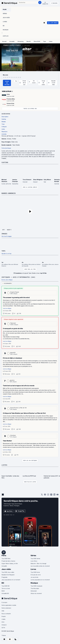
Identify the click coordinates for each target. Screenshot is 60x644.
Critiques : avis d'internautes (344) (18, 277)
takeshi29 (13, 353)
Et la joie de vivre (36, 575)
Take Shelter (27, 46)
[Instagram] (48, 495)
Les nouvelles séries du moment (40, 566)
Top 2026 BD (6, 586)
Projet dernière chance (8, 561)
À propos (4, 602)
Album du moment (36, 593)
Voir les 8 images (7, 236)
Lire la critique (7, 308)
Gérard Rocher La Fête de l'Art (18, 408)
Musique (34, 583)
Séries (33, 556)
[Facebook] (45, 495)
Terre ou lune (6, 588)
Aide (3, 611)
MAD (3, 591)
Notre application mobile (9, 605)
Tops (3, 251)
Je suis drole (34, 577)
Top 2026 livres (35, 572)
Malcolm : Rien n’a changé (38, 564)
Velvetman (13, 435)
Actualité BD (5, 593)
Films (4, 556)
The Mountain (35, 588)
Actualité (4, 566)
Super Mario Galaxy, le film (10, 564)
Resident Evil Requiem (8, 575)
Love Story (34, 561)
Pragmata (4, 577)
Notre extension (6, 608)
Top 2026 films (6, 559)
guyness (12, 380)
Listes (4, 465)
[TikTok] (51, 495)
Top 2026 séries (35, 559)
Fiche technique (6, 148)
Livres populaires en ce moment (40, 580)
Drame (9, 139)
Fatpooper (13, 323)
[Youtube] (57, 495)
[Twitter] (42, 495)
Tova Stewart (27, 180)
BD (3, 583)
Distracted (34, 591)
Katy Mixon (47, 180)
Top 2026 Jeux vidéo (8, 572)
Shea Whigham (38, 180)
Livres (33, 569)
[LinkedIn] (54, 495)
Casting (5, 162)
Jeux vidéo (6, 569)
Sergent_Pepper (15, 292)
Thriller (14, 139)
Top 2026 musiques (36, 586)
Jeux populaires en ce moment (11, 580)
